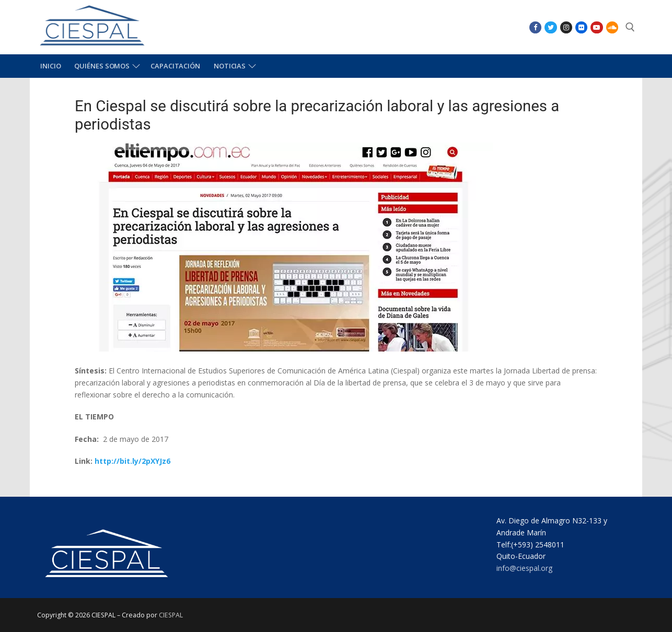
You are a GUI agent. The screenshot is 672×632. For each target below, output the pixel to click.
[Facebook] (535, 27)
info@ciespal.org (524, 568)
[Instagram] (566, 27)
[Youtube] (596, 27)
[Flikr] (581, 27)
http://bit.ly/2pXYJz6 (132, 461)
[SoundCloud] (612, 27)
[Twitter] (551, 27)
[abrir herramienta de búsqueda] (630, 27)
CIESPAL (171, 615)
